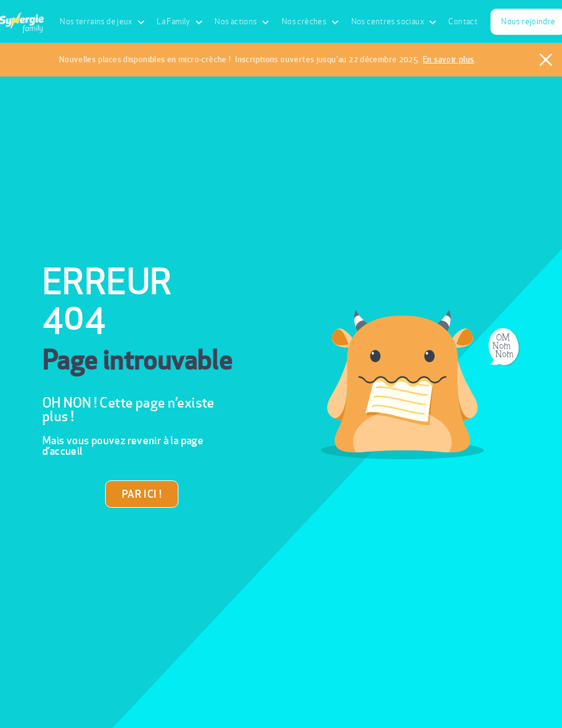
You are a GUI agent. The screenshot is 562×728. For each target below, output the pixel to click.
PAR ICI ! (142, 494)
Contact (463, 21)
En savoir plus (448, 59)
